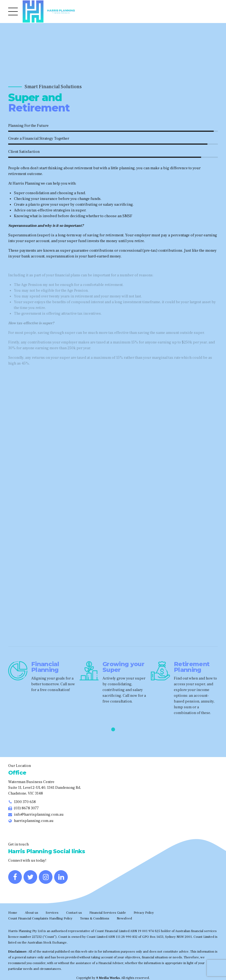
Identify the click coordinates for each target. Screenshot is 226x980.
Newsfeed (124, 918)
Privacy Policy (144, 913)
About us (32, 913)
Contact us (74, 913)
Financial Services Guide (108, 913)
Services (52, 913)
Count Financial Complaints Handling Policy (40, 918)
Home (13, 913)
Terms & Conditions (95, 918)
